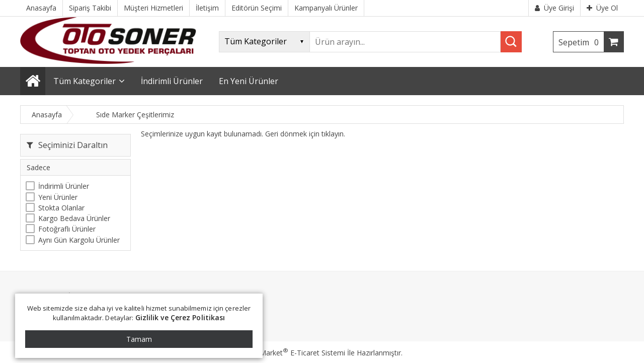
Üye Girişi (554, 8)
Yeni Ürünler (58, 197)
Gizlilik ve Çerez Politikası (180, 317)
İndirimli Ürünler (64, 186)
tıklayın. (333, 134)
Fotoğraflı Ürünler (67, 229)
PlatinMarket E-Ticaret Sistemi (293, 353)
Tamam (139, 339)
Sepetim (581, 42)
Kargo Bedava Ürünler (74, 218)
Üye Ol (602, 8)
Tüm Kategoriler (85, 81)
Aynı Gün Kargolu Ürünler (79, 240)
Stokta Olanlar (61, 208)
